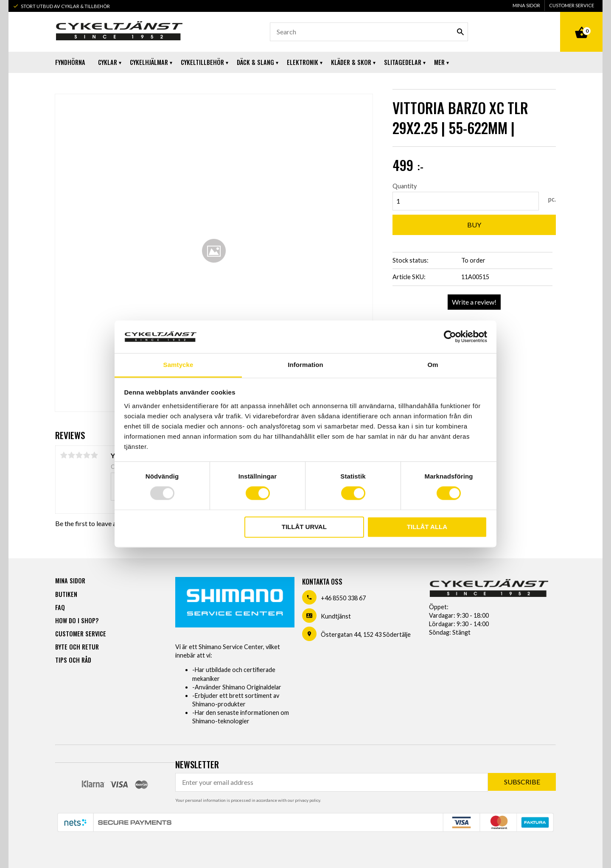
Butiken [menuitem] (66, 594)
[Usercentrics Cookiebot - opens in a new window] (450, 337)
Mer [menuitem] (439, 62)
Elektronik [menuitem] (303, 62)
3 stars (79, 455)
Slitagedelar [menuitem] (403, 62)
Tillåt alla (427, 527)
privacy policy (307, 800)
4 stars (87, 455)
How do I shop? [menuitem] (77, 620)
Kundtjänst (336, 616)
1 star (64, 455)
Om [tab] (433, 365)
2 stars (71, 455)
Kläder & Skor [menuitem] (351, 62)
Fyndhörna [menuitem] (70, 62)
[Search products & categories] (369, 32)
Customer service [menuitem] (572, 5)
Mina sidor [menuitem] (526, 5)
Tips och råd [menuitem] (73, 660)
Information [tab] (305, 365)
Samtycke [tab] (178, 365)
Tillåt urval (304, 527)
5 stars (94, 455)
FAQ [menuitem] (60, 607)
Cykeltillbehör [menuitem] (202, 62)
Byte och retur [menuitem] (77, 647)
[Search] (460, 32)
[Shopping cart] (581, 23)
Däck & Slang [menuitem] (255, 62)
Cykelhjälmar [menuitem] (149, 62)
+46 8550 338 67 (343, 598)
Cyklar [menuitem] (108, 62)
